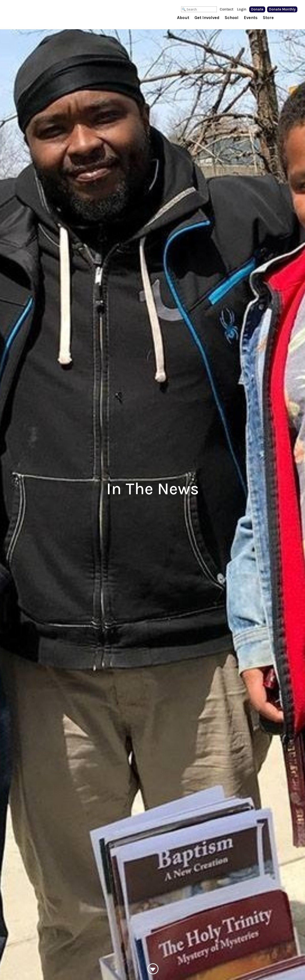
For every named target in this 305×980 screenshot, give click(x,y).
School (232, 18)
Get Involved (207, 18)
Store (268, 18)
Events (251, 18)
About (183, 18)
